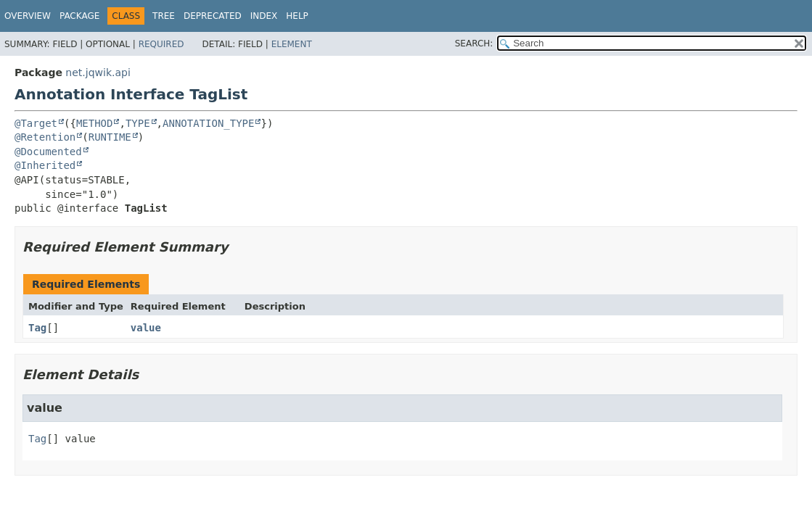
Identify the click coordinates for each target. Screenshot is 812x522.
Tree (164, 16)
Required (161, 44)
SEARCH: (474, 43)
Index (264, 16)
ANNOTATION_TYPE (208, 123)
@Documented (48, 152)
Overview (28, 16)
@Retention (45, 137)
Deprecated (213, 16)
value (146, 328)
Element (292, 44)
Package (79, 16)
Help (297, 16)
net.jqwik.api (98, 72)
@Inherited (45, 165)
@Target (36, 123)
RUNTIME (110, 137)
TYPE (138, 123)
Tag (37, 328)
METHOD (95, 123)
